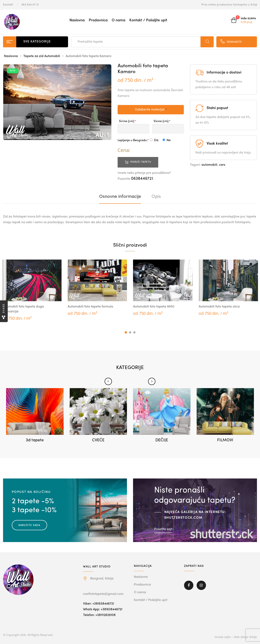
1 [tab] (126, 332)
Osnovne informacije (120, 197)
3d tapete (35, 440)
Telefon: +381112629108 (99, 615)
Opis (156, 197)
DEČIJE (162, 440)
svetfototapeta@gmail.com (103, 594)
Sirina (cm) (126, 121)
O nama (119, 20)
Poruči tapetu (141, 162)
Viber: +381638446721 (99, 604)
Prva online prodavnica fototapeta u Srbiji (229, 5)
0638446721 (142, 179)
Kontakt (8, 5)
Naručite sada (29, 525)
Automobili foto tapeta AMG (154, 307)
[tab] (120, 197)
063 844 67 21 (30, 5)
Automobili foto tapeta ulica (219, 307)
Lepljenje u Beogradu (132, 140)
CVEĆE (98, 440)
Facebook (189, 585)
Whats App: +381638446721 (103, 609)
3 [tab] (134, 332)
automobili (209, 165)
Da (154, 140)
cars (222, 165)
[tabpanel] (32, 290)
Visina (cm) (161, 121)
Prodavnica (98, 20)
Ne (167, 140)
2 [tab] (130, 332)
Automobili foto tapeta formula (90, 307)
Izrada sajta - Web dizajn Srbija (236, 637)
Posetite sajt (163, 529)
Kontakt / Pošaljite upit (148, 20)
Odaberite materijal (151, 110)
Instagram (201, 585)
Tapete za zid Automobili (42, 56)
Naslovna (77, 20)
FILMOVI (225, 440)
